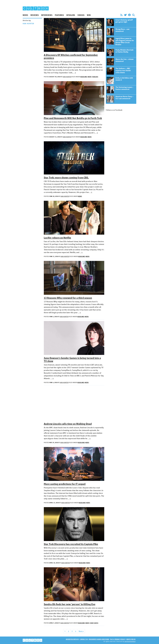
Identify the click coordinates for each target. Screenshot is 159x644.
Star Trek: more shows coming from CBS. (66, 178)
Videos (81, 15)
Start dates (94, 623)
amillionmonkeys (130, 641)
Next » (81, 631)
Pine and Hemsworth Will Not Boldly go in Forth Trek (73, 118)
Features (59, 15)
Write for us (131, 639)
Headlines (84, 77)
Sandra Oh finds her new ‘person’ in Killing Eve (70, 604)
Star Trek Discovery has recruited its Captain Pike (71, 544)
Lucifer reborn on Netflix (57, 238)
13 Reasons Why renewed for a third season (68, 298)
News (25, 15)
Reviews (35, 15)
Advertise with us (72, 639)
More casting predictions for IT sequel (65, 484)
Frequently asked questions (99, 639)
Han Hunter (67, 77)
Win (89, 15)
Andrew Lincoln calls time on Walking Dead (68, 424)
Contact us (84, 639)
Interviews (47, 15)
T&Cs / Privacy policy (118, 639)
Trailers (95, 77)
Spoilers (71, 15)
